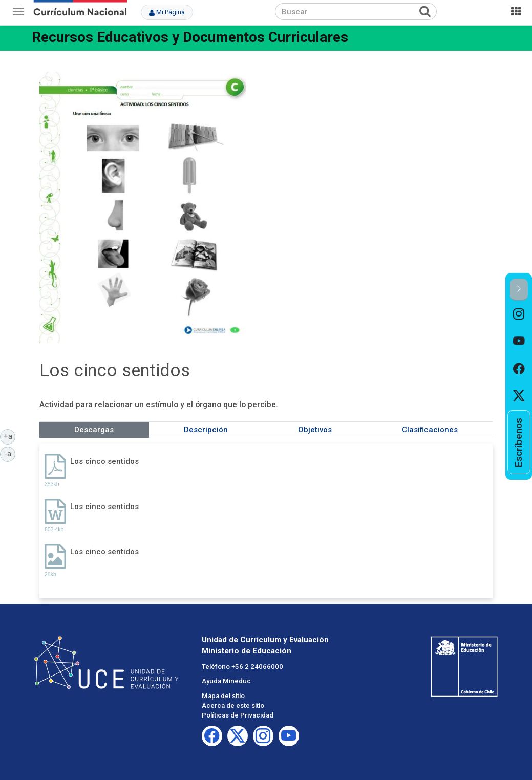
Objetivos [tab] (315, 430)
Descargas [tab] (94, 430)
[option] (519, 314)
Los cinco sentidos (104, 461)
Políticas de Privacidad (238, 715)
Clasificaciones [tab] (430, 430)
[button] (519, 290)
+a (10, 436)
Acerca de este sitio (233, 705)
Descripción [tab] (206, 430)
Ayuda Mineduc (226, 681)
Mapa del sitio (223, 696)
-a (10, 453)
